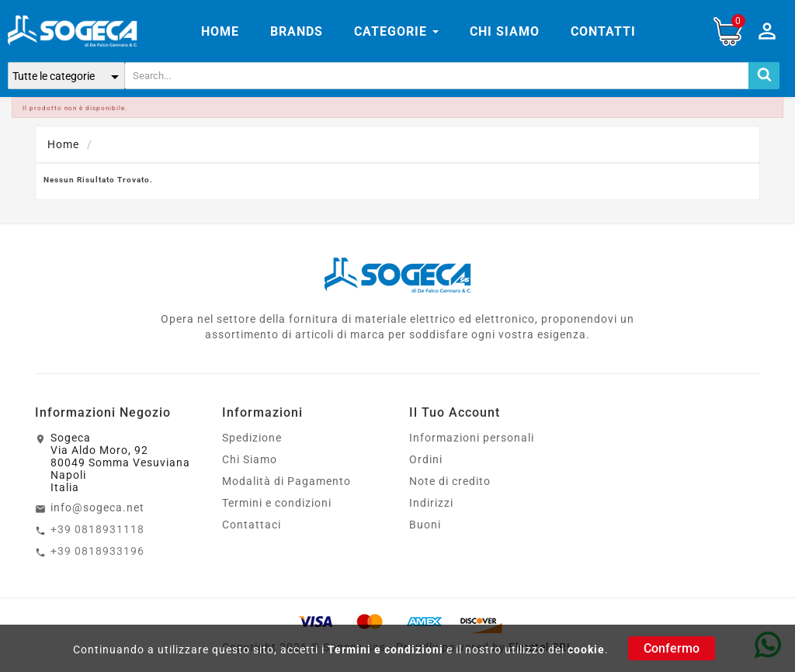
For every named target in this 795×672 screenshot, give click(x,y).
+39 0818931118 (97, 529)
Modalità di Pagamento (286, 481)
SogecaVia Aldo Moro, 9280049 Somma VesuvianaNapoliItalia (120, 462)
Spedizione (252, 438)
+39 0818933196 (97, 551)
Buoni (425, 525)
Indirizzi (431, 503)
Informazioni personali (472, 438)
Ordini (426, 459)
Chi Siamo (250, 459)
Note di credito (450, 481)
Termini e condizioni (385, 649)
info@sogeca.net (97, 507)
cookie (586, 649)
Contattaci (252, 525)
